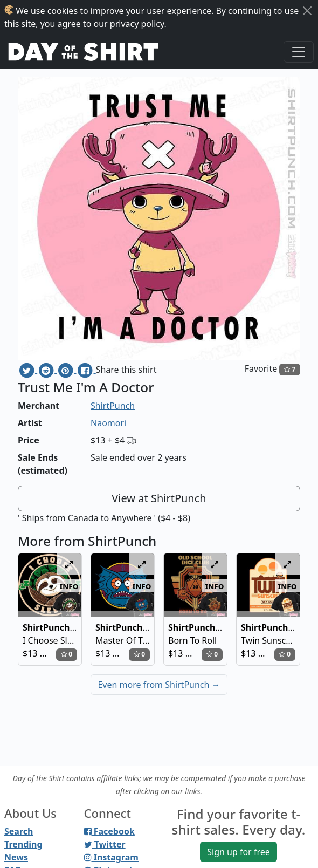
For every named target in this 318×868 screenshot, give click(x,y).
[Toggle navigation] (299, 52)
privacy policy (137, 24)
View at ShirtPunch (159, 498)
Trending (23, 844)
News (16, 857)
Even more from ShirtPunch (159, 685)
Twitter (105, 844)
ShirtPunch (113, 406)
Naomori (108, 423)
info (69, 586)
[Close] (307, 11)
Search (19, 831)
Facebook (109, 831)
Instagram (111, 857)
